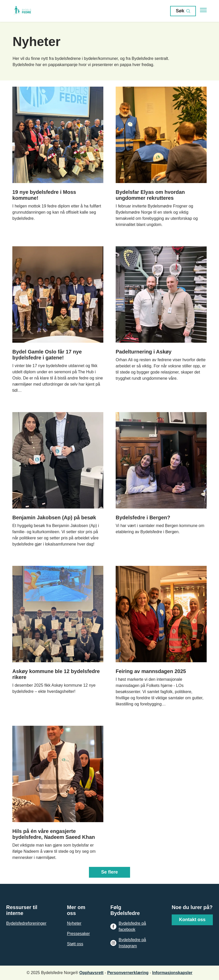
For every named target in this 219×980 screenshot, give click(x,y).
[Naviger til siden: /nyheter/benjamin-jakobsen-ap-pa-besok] (58, 480)
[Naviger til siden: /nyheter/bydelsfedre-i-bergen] (161, 480)
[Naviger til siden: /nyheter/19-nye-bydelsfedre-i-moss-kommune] (58, 157)
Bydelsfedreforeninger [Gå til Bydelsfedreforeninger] (26, 923)
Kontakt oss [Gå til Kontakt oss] (192, 920)
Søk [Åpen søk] (183, 11)
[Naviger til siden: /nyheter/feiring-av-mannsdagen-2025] (161, 637)
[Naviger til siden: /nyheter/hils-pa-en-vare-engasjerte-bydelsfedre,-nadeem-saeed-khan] (58, 793)
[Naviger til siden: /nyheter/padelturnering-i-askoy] (161, 320)
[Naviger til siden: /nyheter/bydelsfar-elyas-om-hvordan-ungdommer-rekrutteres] (161, 157)
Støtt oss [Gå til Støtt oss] (75, 944)
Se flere (109, 872)
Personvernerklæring (128, 973)
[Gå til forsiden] (28, 11)
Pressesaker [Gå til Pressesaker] (79, 934)
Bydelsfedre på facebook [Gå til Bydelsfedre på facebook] (132, 926)
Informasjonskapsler (172, 973)
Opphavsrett (91, 973)
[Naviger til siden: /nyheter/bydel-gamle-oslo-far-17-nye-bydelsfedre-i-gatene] (58, 320)
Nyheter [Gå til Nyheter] (74, 923)
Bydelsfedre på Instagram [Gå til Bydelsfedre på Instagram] (132, 943)
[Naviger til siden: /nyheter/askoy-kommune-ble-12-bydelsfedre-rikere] (58, 637)
